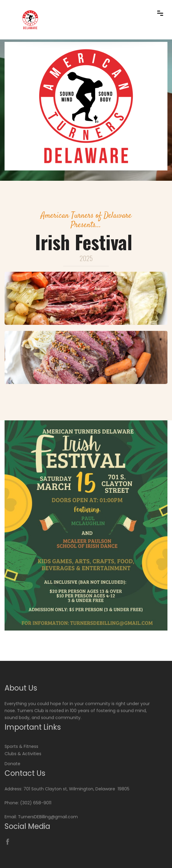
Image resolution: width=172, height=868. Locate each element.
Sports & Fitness (21, 746)
